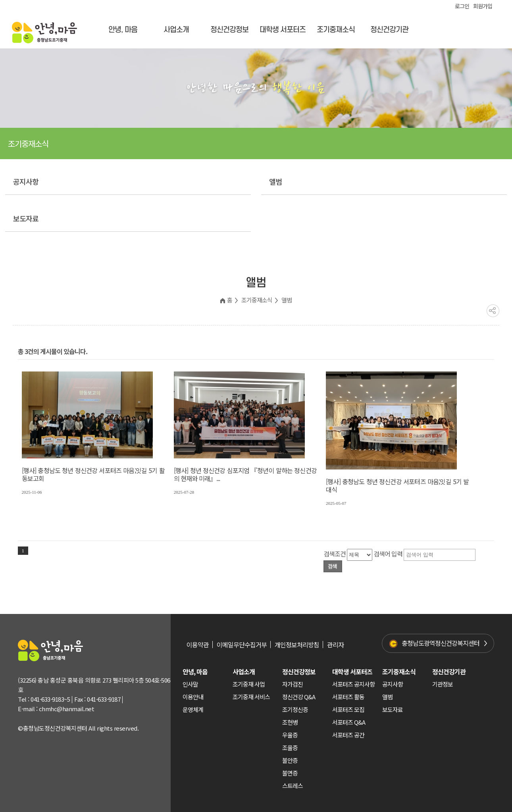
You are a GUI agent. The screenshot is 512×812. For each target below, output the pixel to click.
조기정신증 (295, 709)
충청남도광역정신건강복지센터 (441, 643)
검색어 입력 (388, 554)
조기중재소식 (336, 30)
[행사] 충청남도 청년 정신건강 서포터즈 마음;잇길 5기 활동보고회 (93, 474)
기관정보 (443, 684)
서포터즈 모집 (348, 709)
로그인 (462, 6)
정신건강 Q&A (299, 697)
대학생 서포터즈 (283, 30)
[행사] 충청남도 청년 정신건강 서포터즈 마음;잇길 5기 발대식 (397, 485)
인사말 (190, 684)
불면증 (290, 773)
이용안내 (193, 697)
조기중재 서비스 (251, 697)
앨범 (275, 181)
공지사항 (26, 181)
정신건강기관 (389, 30)
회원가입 (483, 6)
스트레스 (293, 786)
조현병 (290, 722)
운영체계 (193, 709)
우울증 (290, 735)
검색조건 (335, 554)
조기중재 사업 (249, 684)
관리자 (335, 645)
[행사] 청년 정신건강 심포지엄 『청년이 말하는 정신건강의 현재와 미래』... (245, 474)
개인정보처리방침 (297, 645)
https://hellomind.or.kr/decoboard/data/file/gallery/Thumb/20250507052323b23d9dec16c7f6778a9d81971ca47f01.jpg (391, 420)
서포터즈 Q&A (349, 722)
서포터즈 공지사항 (353, 684)
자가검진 (293, 684)
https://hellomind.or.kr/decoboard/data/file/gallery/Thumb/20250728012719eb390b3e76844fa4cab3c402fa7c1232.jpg (239, 415)
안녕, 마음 (123, 30)
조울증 (290, 748)
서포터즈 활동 (348, 697)
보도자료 (26, 218)
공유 (493, 311)
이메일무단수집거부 (242, 645)
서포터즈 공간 (348, 735)
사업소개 (176, 30)
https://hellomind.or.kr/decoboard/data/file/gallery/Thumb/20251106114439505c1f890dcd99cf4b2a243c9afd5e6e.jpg (87, 415)
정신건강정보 (229, 30)
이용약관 (198, 645)
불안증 (290, 760)
